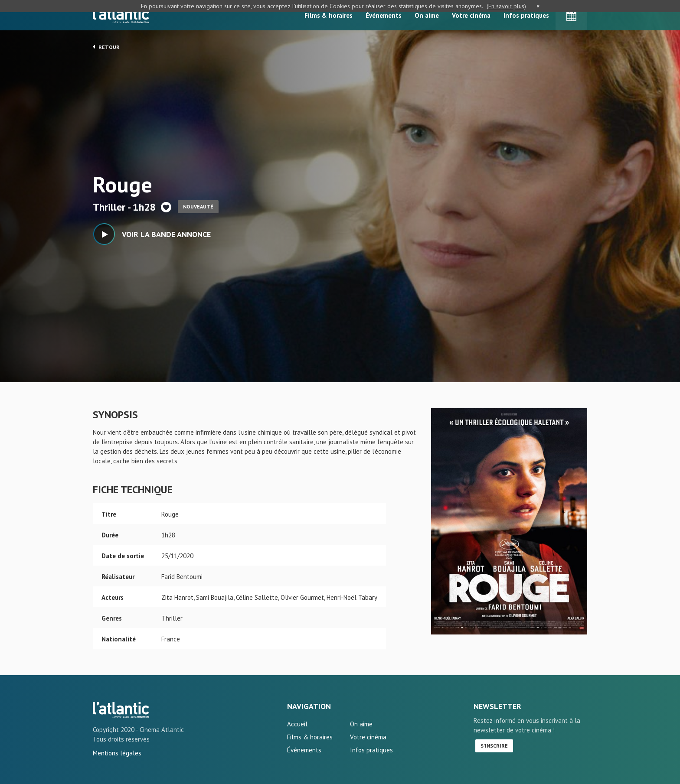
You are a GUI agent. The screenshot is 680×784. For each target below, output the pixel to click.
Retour (106, 47)
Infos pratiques (526, 15)
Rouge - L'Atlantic (121, 710)
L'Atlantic (121, 15)
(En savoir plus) (506, 6)
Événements (384, 15)
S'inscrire (494, 746)
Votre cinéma (471, 15)
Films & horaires (329, 15)
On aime (427, 15)
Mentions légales (117, 753)
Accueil (297, 724)
